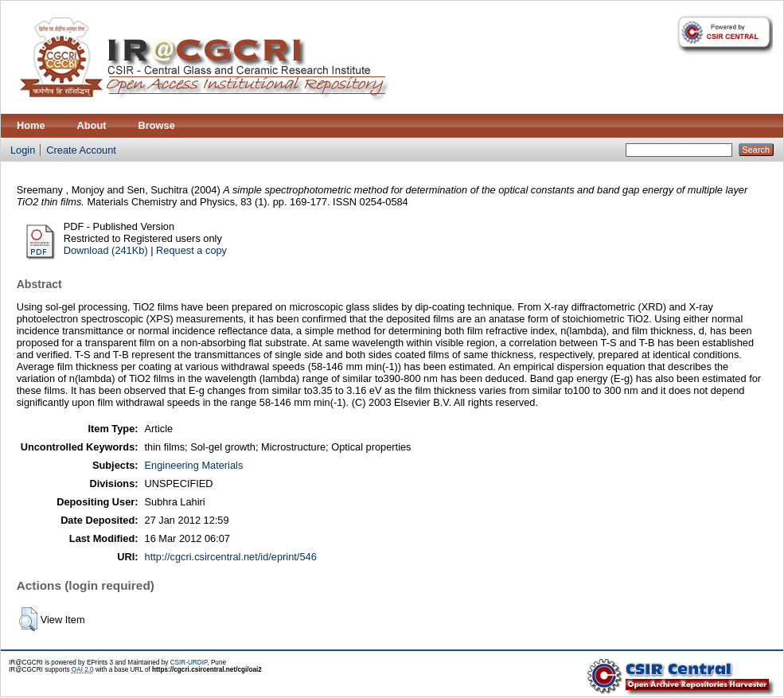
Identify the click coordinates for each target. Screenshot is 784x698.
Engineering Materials (194, 465)
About (92, 125)
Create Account (81, 150)
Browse (157, 125)
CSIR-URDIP (189, 663)
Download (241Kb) (106, 250)
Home (31, 125)
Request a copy (191, 250)
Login (23, 150)
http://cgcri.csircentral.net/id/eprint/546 (231, 557)
